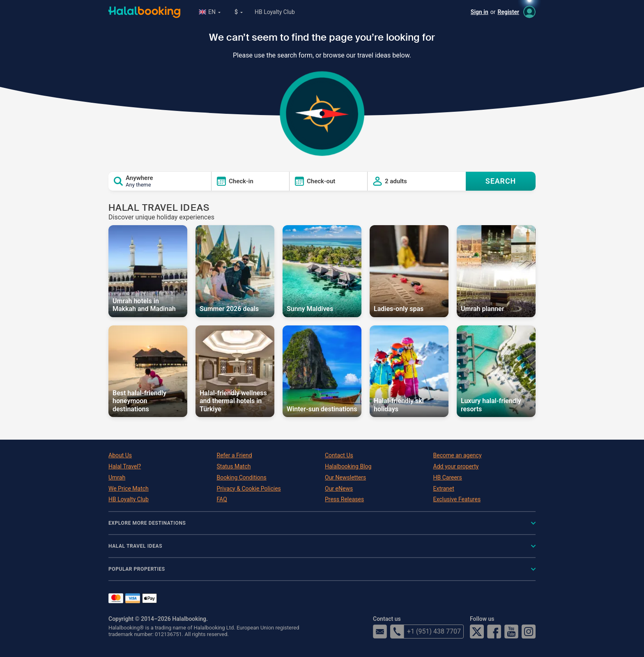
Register (509, 12)
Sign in (480, 12)
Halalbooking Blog (348, 466)
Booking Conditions (242, 477)
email (380, 632)
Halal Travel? (125, 466)
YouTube (511, 632)
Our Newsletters (345, 477)
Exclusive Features (457, 499)
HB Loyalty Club (275, 12)
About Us (120, 455)
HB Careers (448, 477)
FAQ (222, 499)
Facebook (494, 632)
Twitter (477, 632)
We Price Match (129, 489)
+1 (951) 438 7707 (425, 632)
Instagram (529, 632)
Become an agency (458, 455)
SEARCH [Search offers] (501, 181)
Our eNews (339, 489)
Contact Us (339, 455)
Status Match (234, 466)
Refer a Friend (235, 455)
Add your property (456, 466)
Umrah (117, 477)
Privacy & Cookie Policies (249, 489)
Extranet (444, 489)
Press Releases (344, 499)
